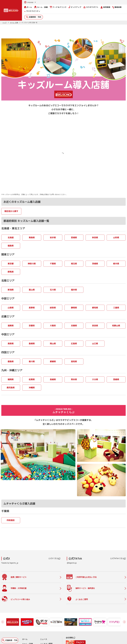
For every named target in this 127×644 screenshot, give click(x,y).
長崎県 (53, 379)
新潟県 (11, 290)
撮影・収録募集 (46, 626)
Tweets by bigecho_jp (10, 551)
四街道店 (11, 508)
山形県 (116, 237)
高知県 (74, 361)
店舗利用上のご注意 (48, 631)
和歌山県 (116, 325)
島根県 (32, 343)
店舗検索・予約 (34, 17)
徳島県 (11, 361)
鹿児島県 (11, 387)
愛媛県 (53, 361)
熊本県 (74, 379)
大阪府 (53, 325)
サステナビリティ (32, 11)
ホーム (28, 7)
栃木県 (116, 263)
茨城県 (95, 263)
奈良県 (95, 325)
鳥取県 (11, 343)
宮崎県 (116, 379)
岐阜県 (53, 308)
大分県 (95, 379)
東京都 (11, 263)
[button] (3, 600)
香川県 (32, 361)
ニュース (44, 617)
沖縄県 (32, 387)
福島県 (11, 246)
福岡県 (11, 379)
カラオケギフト (91, 7)
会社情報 (70, 615)
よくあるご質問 (46, 622)
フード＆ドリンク (58, 7)
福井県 (74, 290)
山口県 (95, 343)
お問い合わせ (5, 641)
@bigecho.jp (72, 551)
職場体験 (117, 7)
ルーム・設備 (41, 7)
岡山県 (53, 343)
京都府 (32, 325)
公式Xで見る (54, 546)
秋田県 (95, 237)
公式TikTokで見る (118, 546)
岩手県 (53, 237)
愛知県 (95, 308)
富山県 (32, 290)
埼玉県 (74, 263)
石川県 (53, 290)
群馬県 (11, 272)
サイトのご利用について (18, 641)
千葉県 (53, 263)
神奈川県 (32, 263)
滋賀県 (11, 325)
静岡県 (74, 308)
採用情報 (105, 7)
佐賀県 (32, 379)
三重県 (116, 308)
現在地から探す (11, 211)
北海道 (11, 237)
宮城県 (74, 237)
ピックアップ (75, 7)
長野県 (32, 308)
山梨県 (11, 308)
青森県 (32, 237)
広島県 (74, 343)
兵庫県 (74, 325)
